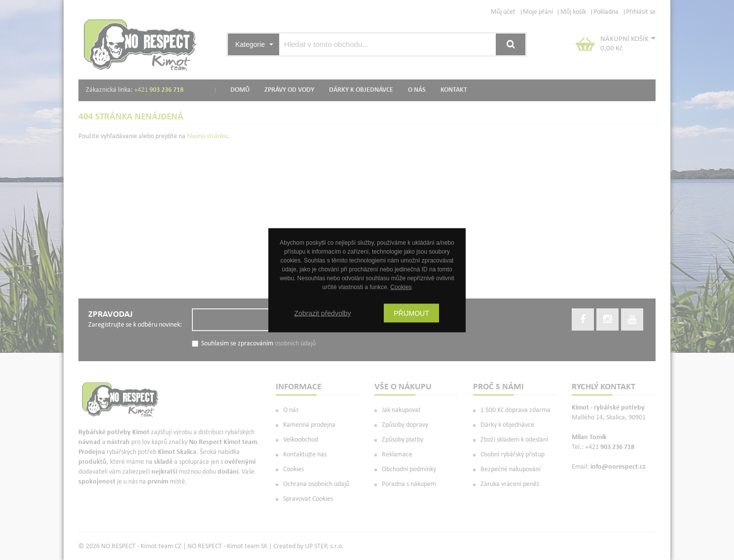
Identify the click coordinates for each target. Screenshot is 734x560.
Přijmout (411, 313)
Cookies (401, 287)
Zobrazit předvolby (322, 313)
